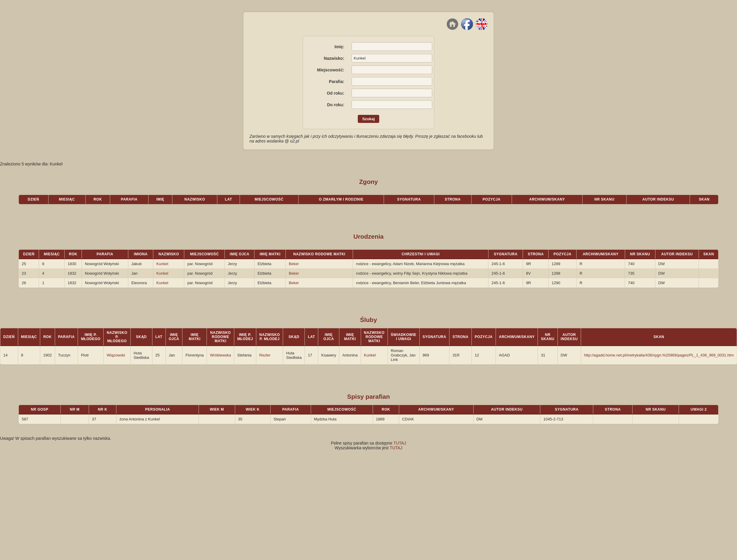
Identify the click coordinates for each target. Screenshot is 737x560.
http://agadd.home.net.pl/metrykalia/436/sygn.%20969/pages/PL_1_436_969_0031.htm (659, 355)
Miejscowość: (331, 70)
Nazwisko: (334, 58)
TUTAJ (400, 443)
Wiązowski (116, 355)
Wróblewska (220, 355)
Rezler (265, 355)
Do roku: (336, 105)
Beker (294, 264)
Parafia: (337, 82)
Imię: (339, 47)
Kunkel (162, 264)
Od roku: (335, 93)
